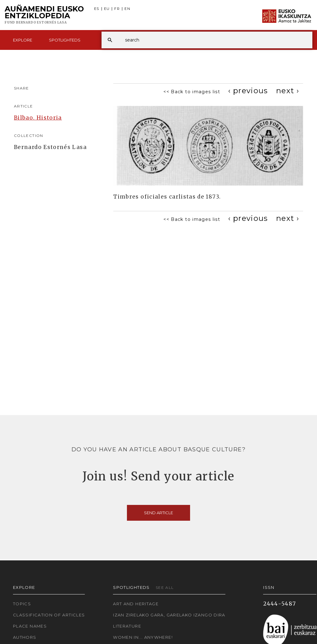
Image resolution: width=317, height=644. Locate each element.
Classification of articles (49, 615)
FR (117, 9)
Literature (127, 626)
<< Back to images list (192, 92)
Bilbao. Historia (38, 118)
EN (127, 9)
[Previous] (248, 91)
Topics (22, 604)
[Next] (288, 91)
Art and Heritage (136, 604)
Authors (25, 637)
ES (97, 9)
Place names (30, 626)
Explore (23, 40)
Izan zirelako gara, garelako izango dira (169, 615)
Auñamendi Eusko (44, 15)
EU (107, 9)
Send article (158, 513)
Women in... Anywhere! (143, 637)
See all (165, 587)
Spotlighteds (65, 40)
